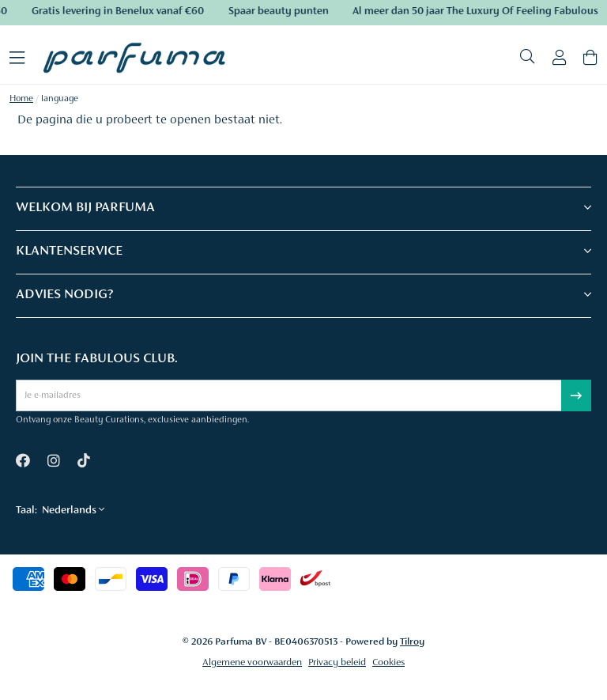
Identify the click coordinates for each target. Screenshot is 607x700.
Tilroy (412, 642)
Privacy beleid (337, 662)
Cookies (388, 662)
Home (21, 99)
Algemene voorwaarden (252, 662)
